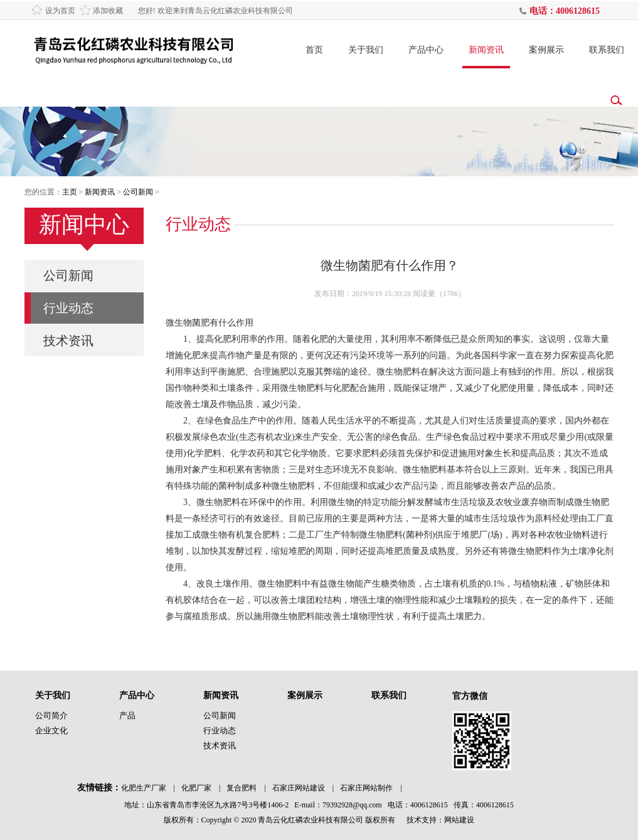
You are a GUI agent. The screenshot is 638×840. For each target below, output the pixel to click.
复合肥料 (242, 788)
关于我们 (366, 50)
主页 (70, 192)
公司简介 (51, 715)
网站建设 (459, 820)
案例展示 (546, 50)
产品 (127, 715)
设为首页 (60, 11)
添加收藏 (108, 11)
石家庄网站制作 (366, 788)
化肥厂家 (196, 788)
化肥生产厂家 (144, 788)
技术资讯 (68, 341)
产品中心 (426, 50)
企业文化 (51, 731)
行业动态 (68, 308)
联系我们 (607, 50)
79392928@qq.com (352, 805)
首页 (314, 50)
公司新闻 (138, 192)
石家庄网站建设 (299, 788)
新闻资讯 (486, 50)
